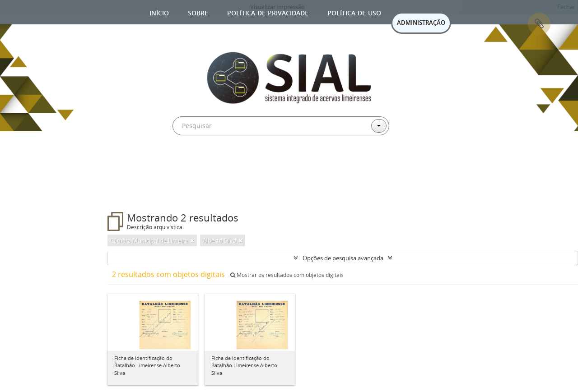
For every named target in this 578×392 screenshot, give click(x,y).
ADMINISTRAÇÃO (421, 23)
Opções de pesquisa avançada (343, 258)
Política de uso (354, 12)
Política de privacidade (268, 12)
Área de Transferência (539, 24)
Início (159, 12)
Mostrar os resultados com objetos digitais (287, 275)
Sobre (198, 12)
